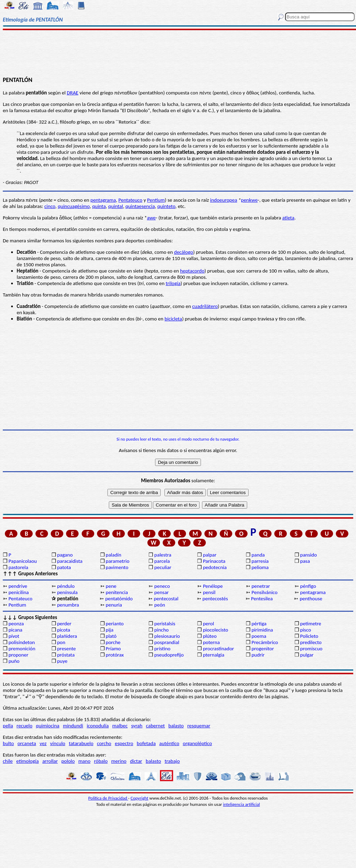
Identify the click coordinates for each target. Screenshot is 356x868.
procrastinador (219, 649)
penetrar (261, 586)
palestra (163, 555)
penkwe (249, 200)
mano (84, 761)
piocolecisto (216, 630)
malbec (120, 726)
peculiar (163, 567)
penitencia (117, 592)
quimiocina (47, 726)
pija (110, 630)
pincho (161, 630)
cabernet (155, 726)
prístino (162, 649)
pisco (305, 630)
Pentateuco (131, 200)
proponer (18, 655)
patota (64, 567)
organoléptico (197, 743)
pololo (68, 761)
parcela (162, 561)
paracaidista (70, 561)
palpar (210, 555)
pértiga (259, 624)
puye (62, 661)
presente (66, 649)
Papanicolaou (23, 561)
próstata (66, 655)
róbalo (101, 761)
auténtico (169, 743)
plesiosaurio (167, 636)
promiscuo (311, 649)
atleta (288, 218)
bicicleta (173, 319)
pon (61, 642)
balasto (176, 726)
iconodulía (98, 726)
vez (43, 743)
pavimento (117, 567)
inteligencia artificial (242, 804)
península (67, 592)
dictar (136, 761)
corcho (104, 743)
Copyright (140, 798)
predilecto (311, 642)
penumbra (68, 605)
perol (209, 624)
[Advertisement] (178, 53)
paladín (114, 555)
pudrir (258, 655)
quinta (99, 206)
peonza (16, 624)
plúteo (210, 636)
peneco (162, 586)
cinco (50, 206)
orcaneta (27, 743)
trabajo (172, 761)
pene (111, 586)
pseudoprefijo (169, 655)
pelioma (260, 567)
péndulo (66, 586)
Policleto (309, 636)
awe (151, 218)
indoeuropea (224, 200)
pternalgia (214, 655)
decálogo (184, 252)
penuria (114, 605)
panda (258, 555)
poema (259, 636)
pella (8, 726)
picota (63, 630)
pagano (65, 555)
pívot (14, 636)
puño (14, 661)
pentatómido (119, 599)
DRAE (72, 93)
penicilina (18, 592)
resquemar (199, 726)
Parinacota (214, 561)
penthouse (311, 599)
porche (113, 642)
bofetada (146, 743)
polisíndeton (22, 642)
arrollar (50, 761)
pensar (162, 592)
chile (8, 761)
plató (111, 636)
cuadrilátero (205, 306)
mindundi (73, 726)
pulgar (307, 655)
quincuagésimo (74, 206)
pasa (305, 561)
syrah (137, 726)
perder (64, 624)
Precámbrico (265, 642)
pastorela (18, 567)
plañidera (67, 636)
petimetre (311, 624)
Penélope (213, 586)
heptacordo (192, 271)
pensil (209, 592)
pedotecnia (215, 567)
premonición (22, 649)
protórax (115, 655)
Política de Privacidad (108, 798)
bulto (8, 743)
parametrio (118, 561)
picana (15, 630)
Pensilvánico (264, 592)
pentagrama (103, 200)
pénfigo (308, 586)
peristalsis (165, 624)
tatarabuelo (81, 743)
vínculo (58, 743)
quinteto (167, 206)
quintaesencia (140, 206)
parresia (260, 561)
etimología (28, 761)
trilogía (173, 283)
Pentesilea (262, 599)
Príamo (113, 649)
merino (119, 761)
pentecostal (166, 599)
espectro (124, 743)
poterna (211, 642)
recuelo (25, 726)
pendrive (18, 586)
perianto (115, 624)
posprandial (167, 642)
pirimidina (262, 630)
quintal (115, 206)
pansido (308, 555)
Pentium (156, 200)
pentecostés (215, 599)
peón (160, 605)
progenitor (263, 649)
